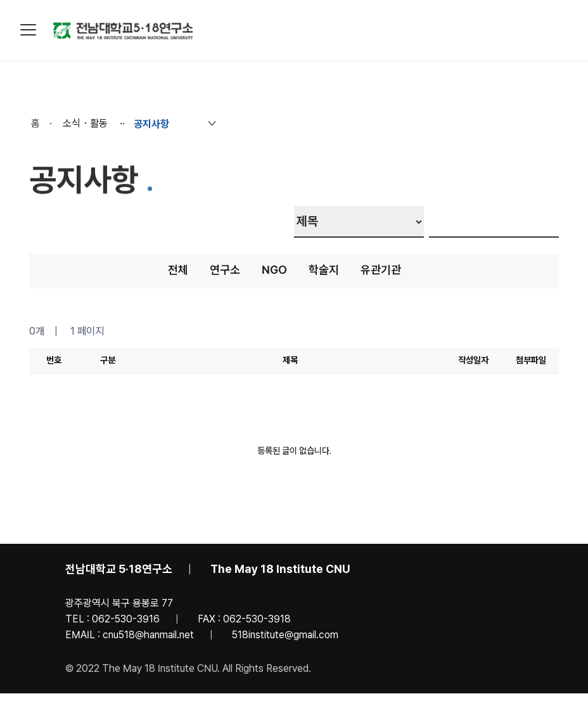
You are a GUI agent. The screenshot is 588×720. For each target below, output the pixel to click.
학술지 (324, 270)
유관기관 (381, 270)
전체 (178, 270)
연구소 (225, 270)
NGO (274, 270)
